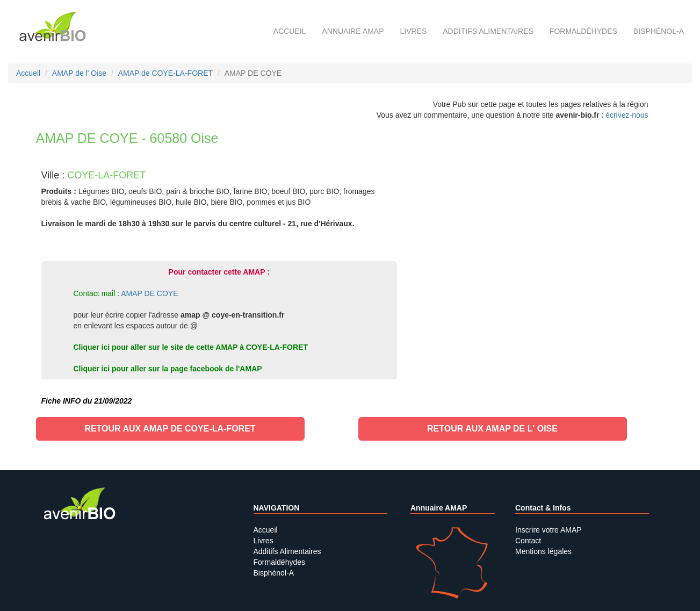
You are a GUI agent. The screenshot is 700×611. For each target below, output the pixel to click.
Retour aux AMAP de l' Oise (492, 429)
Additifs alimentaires (488, 31)
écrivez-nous (627, 115)
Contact (528, 541)
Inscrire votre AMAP (549, 530)
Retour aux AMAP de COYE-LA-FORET (170, 429)
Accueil (290, 31)
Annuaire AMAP (353, 31)
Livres (413, 31)
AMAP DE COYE (149, 293)
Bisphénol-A (659, 31)
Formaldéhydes (583, 31)
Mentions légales (543, 551)
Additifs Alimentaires (287, 551)
